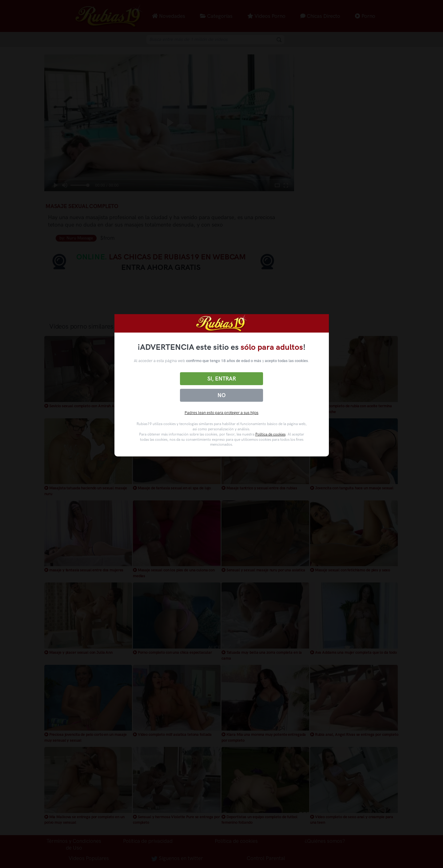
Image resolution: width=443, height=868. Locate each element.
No (221, 395)
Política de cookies (270, 434)
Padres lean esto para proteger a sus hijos (221, 413)
